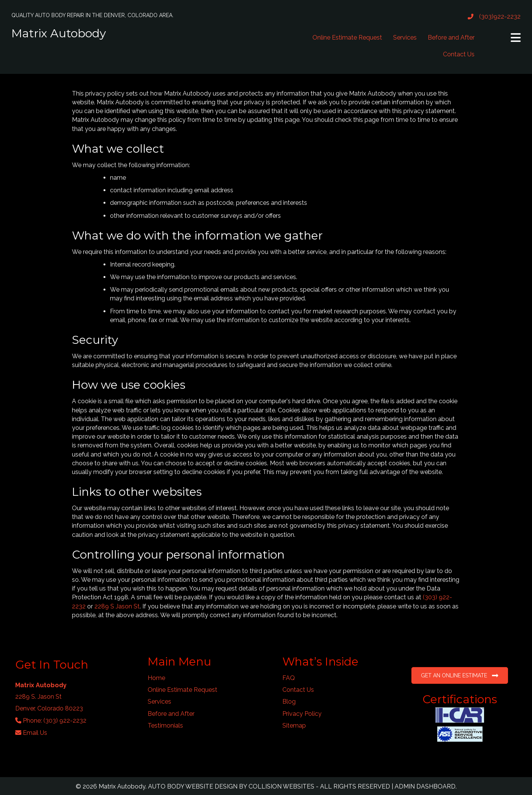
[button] (516, 38)
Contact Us (459, 54)
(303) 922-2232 (65, 721)
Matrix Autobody (59, 33)
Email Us (35, 733)
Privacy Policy (302, 714)
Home (156, 678)
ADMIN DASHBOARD (425, 786)
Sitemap (294, 726)
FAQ (289, 678)
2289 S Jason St (117, 606)
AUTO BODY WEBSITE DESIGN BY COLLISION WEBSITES (231, 786)
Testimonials (165, 726)
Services (405, 38)
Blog (289, 702)
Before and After (451, 38)
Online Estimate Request (347, 38)
